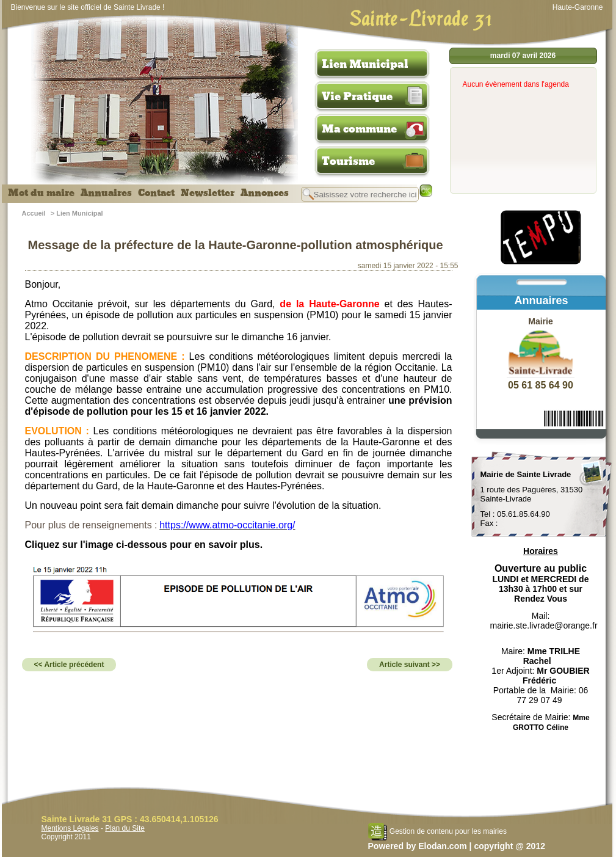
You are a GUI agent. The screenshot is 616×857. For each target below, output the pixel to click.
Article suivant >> (410, 665)
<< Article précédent (69, 665)
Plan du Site (125, 828)
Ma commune (359, 129)
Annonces (265, 193)
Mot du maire (41, 193)
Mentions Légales (70, 828)
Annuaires (106, 193)
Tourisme (348, 161)
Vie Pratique (357, 97)
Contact (156, 193)
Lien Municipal (365, 64)
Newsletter (208, 193)
